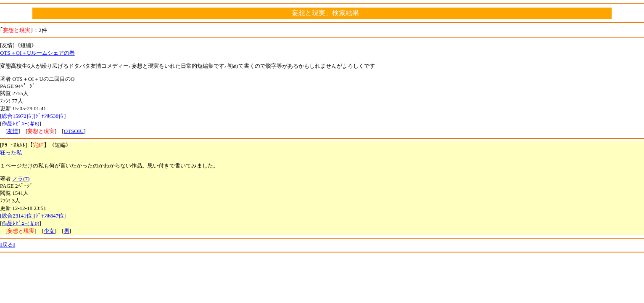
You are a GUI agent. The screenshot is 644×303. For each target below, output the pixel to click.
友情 (13, 131)
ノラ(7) (21, 179)
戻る (8, 245)
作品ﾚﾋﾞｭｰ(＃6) (20, 124)
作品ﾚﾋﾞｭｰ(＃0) (20, 223)
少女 (49, 231)
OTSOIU (74, 131)
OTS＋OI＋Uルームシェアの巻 (37, 53)
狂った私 (11, 153)
